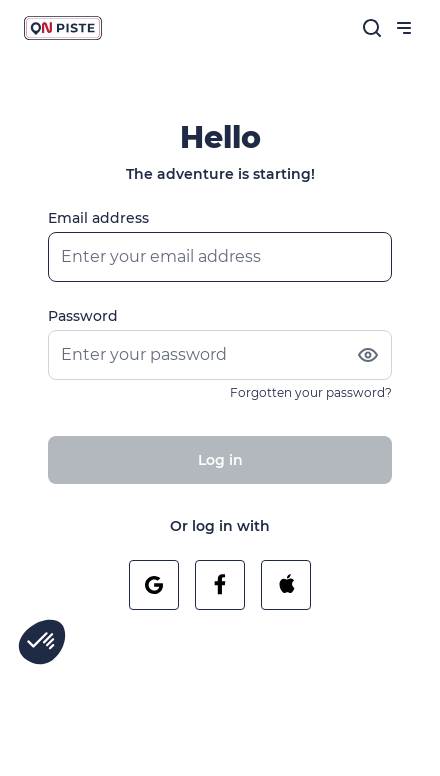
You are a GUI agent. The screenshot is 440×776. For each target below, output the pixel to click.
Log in (220, 460)
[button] (42, 642)
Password (83, 316)
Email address (98, 218)
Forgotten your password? (311, 392)
